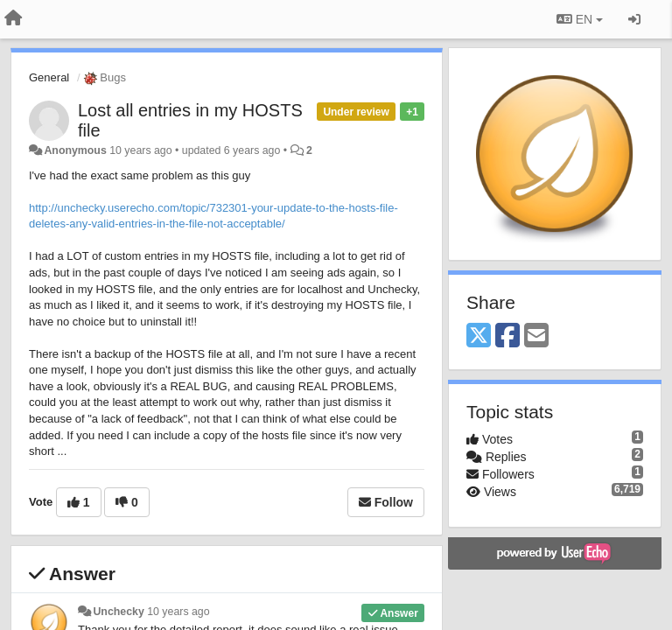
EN (580, 19)
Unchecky (118, 612)
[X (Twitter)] (479, 336)
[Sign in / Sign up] (634, 19)
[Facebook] (507, 336)
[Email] (536, 336)
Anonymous (75, 150)
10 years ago (178, 612)
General (49, 77)
